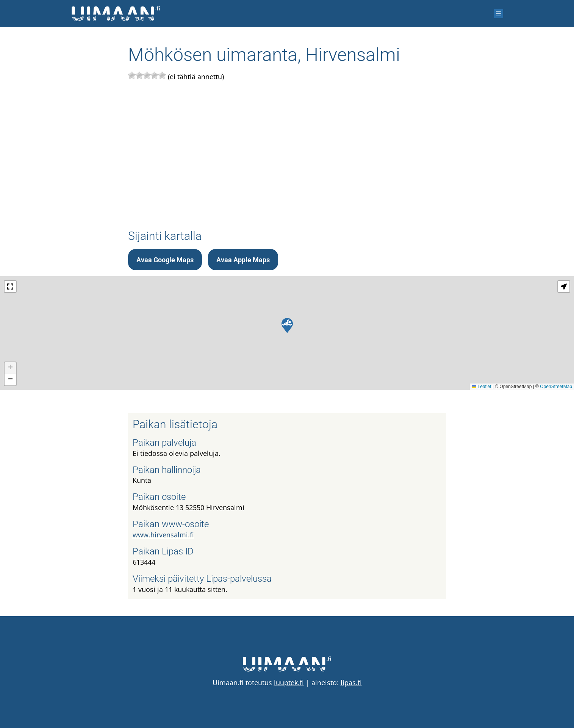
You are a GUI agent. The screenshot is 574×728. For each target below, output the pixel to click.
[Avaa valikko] (499, 14)
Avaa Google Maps (165, 260)
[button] (287, 326)
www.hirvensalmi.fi (163, 535)
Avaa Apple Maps (243, 260)
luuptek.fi (289, 683)
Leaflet (481, 387)
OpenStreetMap (556, 387)
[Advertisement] (287, 153)
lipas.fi (351, 683)
